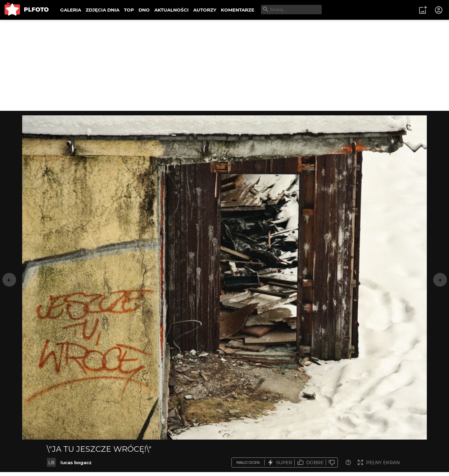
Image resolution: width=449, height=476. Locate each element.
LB (51, 462)
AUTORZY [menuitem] (205, 10)
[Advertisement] (224, 65)
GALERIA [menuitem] (71, 10)
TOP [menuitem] (129, 10)
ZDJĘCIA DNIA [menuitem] (103, 10)
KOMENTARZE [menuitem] (238, 10)
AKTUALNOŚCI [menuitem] (171, 10)
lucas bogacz (76, 462)
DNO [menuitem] (144, 10)
